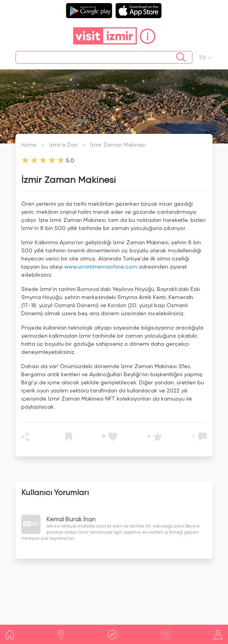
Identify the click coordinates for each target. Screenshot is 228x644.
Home (29, 145)
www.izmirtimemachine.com (101, 266)
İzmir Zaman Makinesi (118, 145)
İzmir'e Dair (63, 145)
